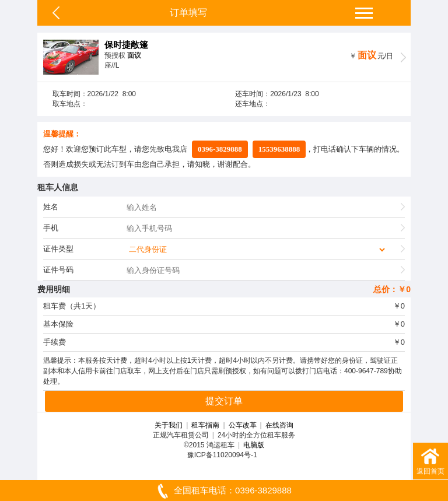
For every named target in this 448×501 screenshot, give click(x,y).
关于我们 (169, 425)
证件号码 (58, 270)
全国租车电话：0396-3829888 (224, 491)
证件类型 (58, 249)
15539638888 (279, 149)
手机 (51, 228)
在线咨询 (279, 425)
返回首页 (430, 460)
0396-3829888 (220, 149)
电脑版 (254, 445)
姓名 (51, 207)
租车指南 (205, 425)
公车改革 (243, 425)
